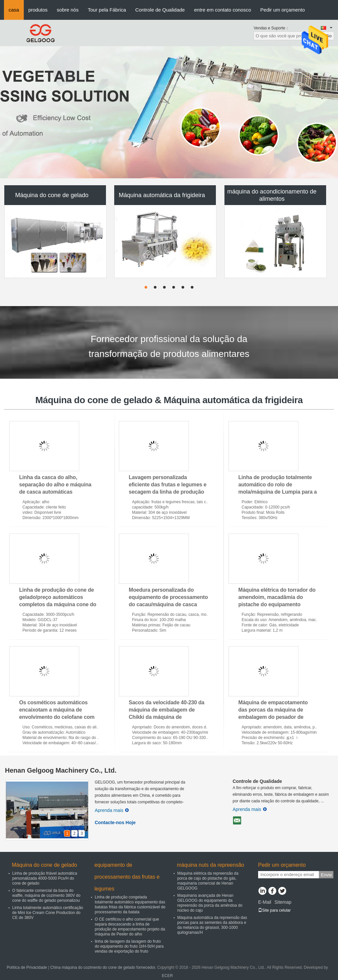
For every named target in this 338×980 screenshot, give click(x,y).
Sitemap (283, 902)
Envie (326, 875)
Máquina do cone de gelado (52, 195)
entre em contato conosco (223, 10)
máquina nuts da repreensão (211, 865)
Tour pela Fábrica (107, 10)
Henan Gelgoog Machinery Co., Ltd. (61, 770)
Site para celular (274, 910)
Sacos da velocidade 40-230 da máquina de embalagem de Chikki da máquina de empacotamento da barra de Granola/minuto (167, 717)
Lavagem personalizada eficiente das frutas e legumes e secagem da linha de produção (168, 485)
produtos (38, 10)
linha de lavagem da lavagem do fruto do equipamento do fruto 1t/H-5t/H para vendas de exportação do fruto (129, 946)
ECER (167, 976)
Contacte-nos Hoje (115, 822)
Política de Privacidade (27, 967)
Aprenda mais (112, 810)
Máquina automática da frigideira (162, 195)
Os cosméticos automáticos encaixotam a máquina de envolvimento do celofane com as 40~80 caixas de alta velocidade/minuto (57, 717)
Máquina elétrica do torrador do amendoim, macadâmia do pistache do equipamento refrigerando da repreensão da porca (277, 604)
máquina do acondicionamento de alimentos (272, 195)
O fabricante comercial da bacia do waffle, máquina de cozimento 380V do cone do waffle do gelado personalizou (46, 895)
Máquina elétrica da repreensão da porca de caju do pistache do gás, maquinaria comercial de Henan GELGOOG (208, 881)
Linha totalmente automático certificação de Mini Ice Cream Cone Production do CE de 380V (48, 913)
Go (329, 36)
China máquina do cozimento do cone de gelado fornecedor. (104, 967)
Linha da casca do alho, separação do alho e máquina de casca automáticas (55, 485)
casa (14, 10)
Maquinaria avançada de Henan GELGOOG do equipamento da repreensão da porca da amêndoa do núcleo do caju (210, 903)
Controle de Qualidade (160, 10)
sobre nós (68, 10)
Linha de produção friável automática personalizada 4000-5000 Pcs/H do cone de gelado (45, 878)
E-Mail (265, 902)
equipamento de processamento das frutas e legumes (127, 877)
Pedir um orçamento (283, 10)
